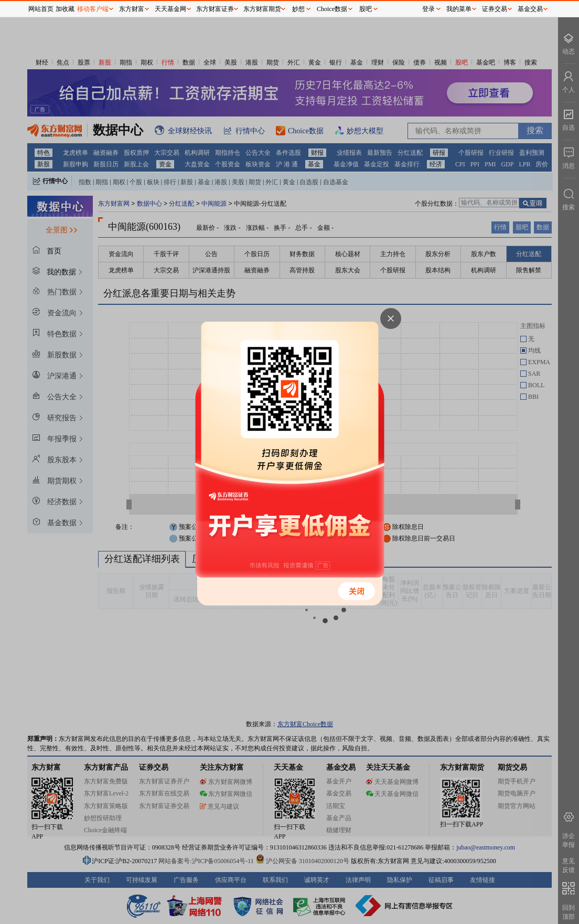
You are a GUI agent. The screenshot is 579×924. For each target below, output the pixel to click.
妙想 (298, 9)
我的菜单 (459, 9)
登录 (428, 9)
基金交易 (530, 9)
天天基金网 (170, 9)
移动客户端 (93, 9)
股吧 (366, 9)
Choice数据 (332, 9)
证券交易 (495, 9)
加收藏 (65, 9)
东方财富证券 (215, 9)
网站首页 (41, 9)
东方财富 (132, 9)
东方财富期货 (262, 9)
